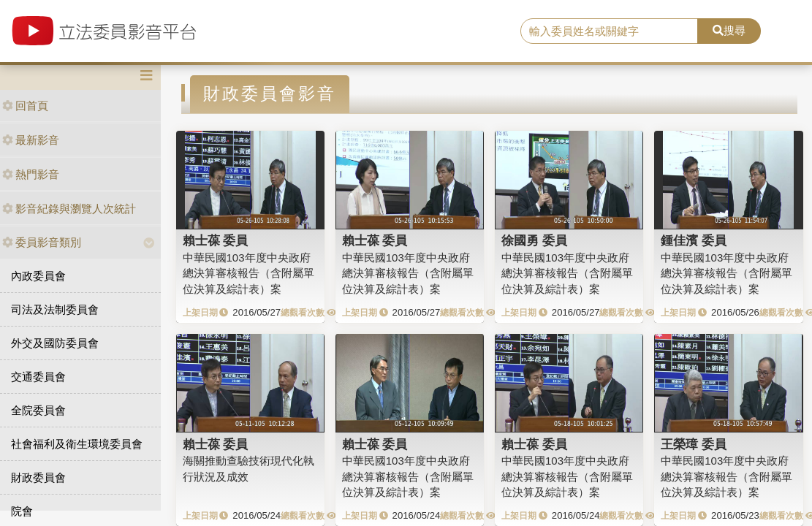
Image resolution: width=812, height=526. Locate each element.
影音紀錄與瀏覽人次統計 (69, 209)
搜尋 (729, 30)
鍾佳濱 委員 (694, 240)
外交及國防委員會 (55, 343)
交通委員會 (38, 377)
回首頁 (25, 106)
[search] (609, 31)
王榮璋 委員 (694, 444)
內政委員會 (38, 276)
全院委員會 (38, 410)
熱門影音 (31, 174)
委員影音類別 (42, 242)
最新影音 (31, 140)
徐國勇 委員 (534, 240)
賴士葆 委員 (216, 240)
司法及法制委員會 (55, 309)
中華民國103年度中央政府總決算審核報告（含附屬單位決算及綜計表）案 (248, 273)
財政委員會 (38, 477)
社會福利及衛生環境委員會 (77, 444)
